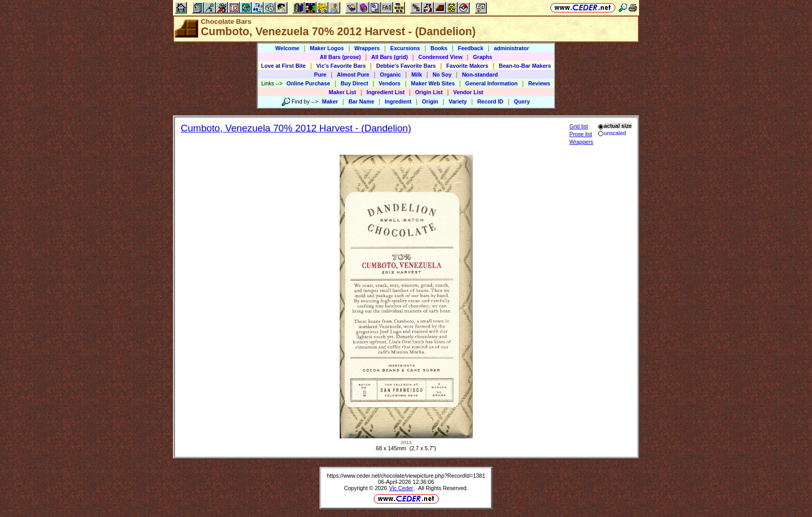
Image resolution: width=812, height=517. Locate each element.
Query (522, 101)
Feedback (470, 48)
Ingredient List (386, 92)
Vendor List (468, 92)
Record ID (490, 101)
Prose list (581, 134)
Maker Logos (327, 48)
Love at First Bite (283, 66)
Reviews (539, 83)
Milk (417, 75)
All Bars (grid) (389, 57)
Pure (321, 75)
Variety (458, 101)
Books (439, 48)
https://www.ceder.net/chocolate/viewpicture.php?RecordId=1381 (406, 476)
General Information (491, 83)
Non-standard (480, 75)
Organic (390, 75)
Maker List (343, 92)
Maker (330, 101)
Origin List (429, 92)
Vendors (389, 83)
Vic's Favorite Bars (341, 66)
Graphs (482, 57)
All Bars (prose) (340, 57)
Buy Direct (354, 83)
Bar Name (361, 101)
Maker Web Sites (433, 83)
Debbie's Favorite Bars (406, 66)
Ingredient (398, 101)
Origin (430, 101)
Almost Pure (353, 75)
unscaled (612, 133)
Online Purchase (308, 83)
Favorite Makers (467, 66)
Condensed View (440, 57)
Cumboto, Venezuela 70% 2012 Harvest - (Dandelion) (296, 128)
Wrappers (367, 48)
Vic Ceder (401, 488)
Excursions (405, 48)
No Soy (442, 75)
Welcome (287, 48)
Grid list (578, 126)
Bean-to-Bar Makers (525, 66)
